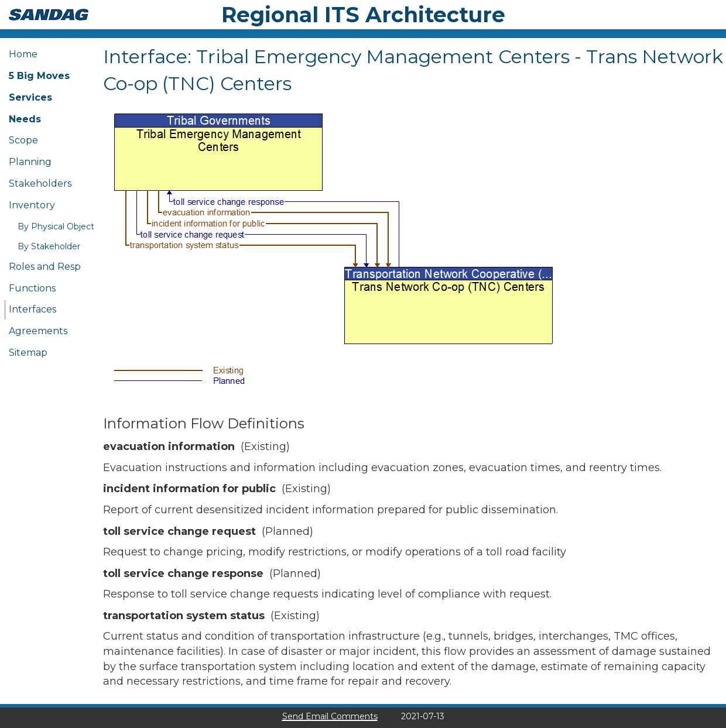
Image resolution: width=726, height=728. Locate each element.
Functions (32, 288)
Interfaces (32, 309)
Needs (25, 119)
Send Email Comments (330, 716)
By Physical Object (56, 226)
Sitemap (28, 353)
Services (30, 97)
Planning (30, 162)
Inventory (32, 205)
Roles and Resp (45, 267)
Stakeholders (40, 183)
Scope (23, 140)
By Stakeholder (49, 246)
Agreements (38, 331)
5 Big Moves (39, 76)
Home (23, 54)
